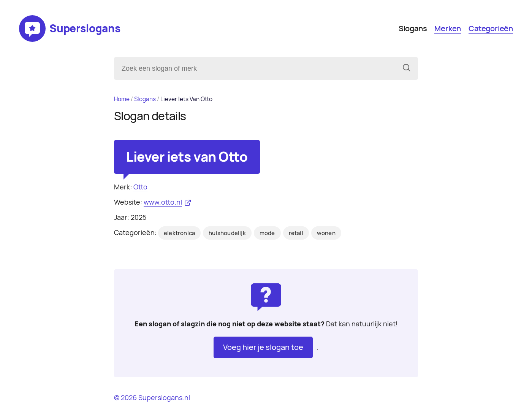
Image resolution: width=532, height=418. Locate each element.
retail (296, 233)
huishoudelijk (227, 233)
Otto (140, 187)
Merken (448, 29)
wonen (326, 233)
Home (122, 99)
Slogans (413, 29)
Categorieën (491, 29)
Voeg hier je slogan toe (263, 347)
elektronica (179, 233)
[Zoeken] (407, 68)
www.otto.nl (163, 202)
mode (267, 233)
